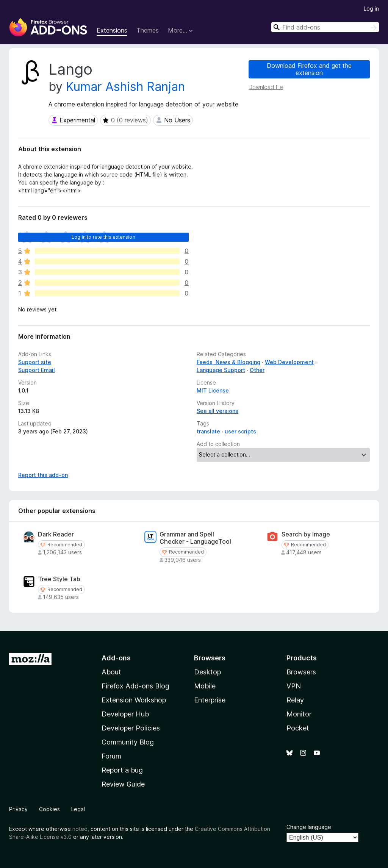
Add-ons (116, 658)
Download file (266, 87)
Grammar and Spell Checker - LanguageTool (195, 538)
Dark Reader (56, 534)
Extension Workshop (134, 700)
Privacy (18, 809)
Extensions (112, 30)
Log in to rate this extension (103, 237)
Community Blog (128, 742)
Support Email (37, 370)
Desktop (207, 672)
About (111, 672)
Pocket (298, 728)
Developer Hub (125, 714)
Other (257, 370)
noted (80, 829)
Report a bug (122, 770)
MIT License (213, 390)
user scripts (240, 431)
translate (208, 431)
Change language (309, 827)
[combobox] (325, 27)
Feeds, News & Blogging (228, 362)
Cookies (49, 809)
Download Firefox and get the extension (309, 69)
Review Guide (123, 784)
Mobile (205, 686)
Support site (35, 362)
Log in (371, 9)
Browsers (301, 672)
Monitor (299, 714)
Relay (295, 700)
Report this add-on (43, 475)
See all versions (217, 411)
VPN (294, 686)
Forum (111, 756)
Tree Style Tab (59, 579)
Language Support (221, 370)
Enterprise (210, 700)
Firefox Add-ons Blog (135, 686)
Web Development (289, 362)
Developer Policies (131, 728)
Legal (78, 809)
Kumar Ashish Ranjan (125, 87)
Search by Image (306, 534)
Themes (148, 30)
